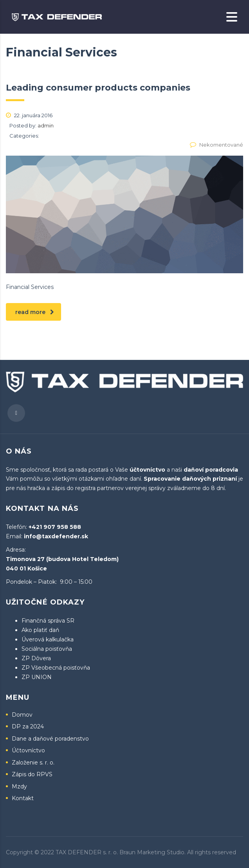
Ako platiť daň (40, 630)
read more (35, 312)
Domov (22, 715)
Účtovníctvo (28, 751)
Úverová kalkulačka (48, 639)
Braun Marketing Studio (152, 852)
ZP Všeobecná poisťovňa (56, 668)
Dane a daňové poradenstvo (50, 739)
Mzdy (19, 787)
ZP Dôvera (36, 658)
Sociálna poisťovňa (47, 649)
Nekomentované (217, 145)
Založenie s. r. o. (33, 763)
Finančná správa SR (48, 621)
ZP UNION (37, 677)
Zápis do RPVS (32, 774)
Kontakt (23, 798)
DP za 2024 (28, 727)
